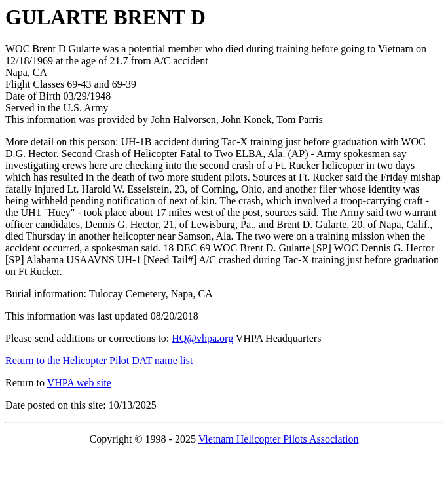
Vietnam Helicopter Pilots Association (279, 439)
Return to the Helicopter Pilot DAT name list (99, 360)
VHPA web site (79, 383)
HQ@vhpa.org (202, 338)
